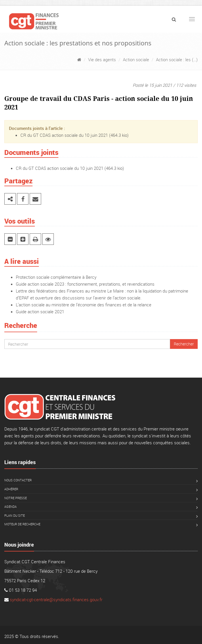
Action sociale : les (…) (177, 59)
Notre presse (16, 498)
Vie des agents (102, 59)
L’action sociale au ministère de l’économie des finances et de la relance (84, 305)
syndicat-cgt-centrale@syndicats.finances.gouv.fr (56, 599)
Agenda (11, 506)
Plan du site (15, 515)
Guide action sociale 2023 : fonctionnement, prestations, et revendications (85, 284)
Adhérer (11, 489)
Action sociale (136, 59)
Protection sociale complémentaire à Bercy (56, 277)
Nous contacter (18, 480)
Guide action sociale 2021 (40, 312)
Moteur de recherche (22, 524)
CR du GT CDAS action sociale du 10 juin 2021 (64, 135)
